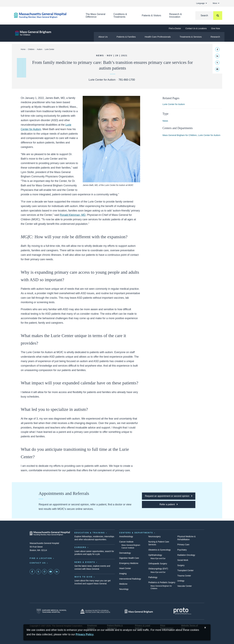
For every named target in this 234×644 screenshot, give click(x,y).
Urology (181, 581)
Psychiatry (182, 550)
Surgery (181, 565)
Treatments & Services (191, 37)
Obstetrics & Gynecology (160, 550)
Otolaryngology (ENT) (158, 569)
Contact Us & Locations (196, 28)
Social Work (183, 560)
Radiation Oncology (186, 555)
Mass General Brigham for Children (180, 135)
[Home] (45, 15)
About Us (103, 37)
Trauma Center (184, 576)
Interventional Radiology (130, 579)
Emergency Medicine (129, 563)
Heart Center (125, 568)
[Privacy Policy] (85, 635)
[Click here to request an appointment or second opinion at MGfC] (169, 496)
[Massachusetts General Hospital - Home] (50, 533)
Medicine (123, 584)
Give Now (216, 28)
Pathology (153, 577)
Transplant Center (185, 570)
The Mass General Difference (96, 15)
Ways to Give (84, 577)
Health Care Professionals (158, 37)
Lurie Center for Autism (174, 104)
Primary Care (183, 545)
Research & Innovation (176, 15)
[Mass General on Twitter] (38, 572)
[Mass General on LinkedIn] (57, 572)
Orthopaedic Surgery (158, 564)
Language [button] (202, 3)
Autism (40, 49)
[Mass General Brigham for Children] (33, 33)
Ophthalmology (155, 555)
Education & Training (90, 533)
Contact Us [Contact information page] (38, 563)
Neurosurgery (155, 536)
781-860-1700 (127, 80)
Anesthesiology (126, 536)
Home (23, 49)
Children (31, 49)
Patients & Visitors (151, 15)
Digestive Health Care (129, 558)
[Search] (209, 16)
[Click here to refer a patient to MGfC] (169, 504)
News (165, 121)
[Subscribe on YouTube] (51, 572)
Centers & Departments (136, 533)
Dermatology (125, 553)
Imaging (123, 574)
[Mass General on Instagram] (44, 572)
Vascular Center (185, 586)
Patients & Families (126, 37)
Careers (80, 547)
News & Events (85, 562)
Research (215, 37)
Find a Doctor (175, 28)
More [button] (216, 3)
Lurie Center (49, 49)
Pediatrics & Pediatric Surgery (162, 582)
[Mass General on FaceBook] (32, 572)
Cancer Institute (126, 542)
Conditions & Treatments (120, 15)
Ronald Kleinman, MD (73, 215)
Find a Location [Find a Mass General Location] (41, 558)
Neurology (124, 589)
